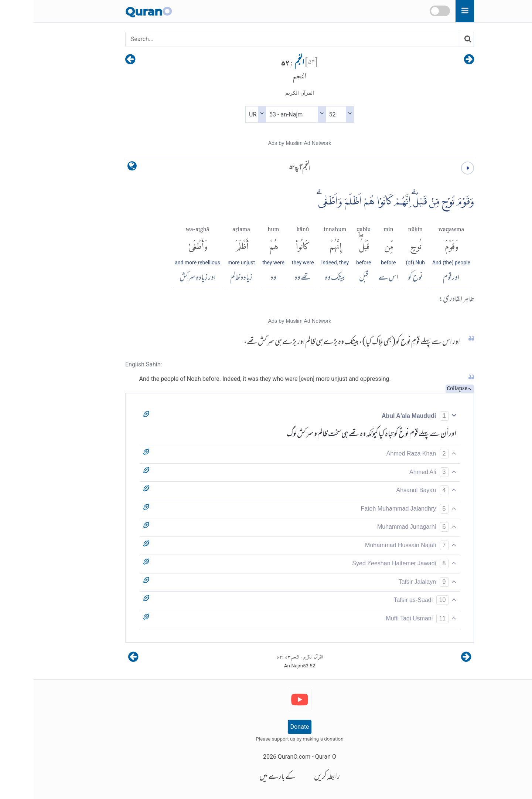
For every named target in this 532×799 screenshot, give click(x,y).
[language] (98, 168)
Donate (266, 727)
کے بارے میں (244, 777)
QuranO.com (260, 757)
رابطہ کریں (293, 777)
